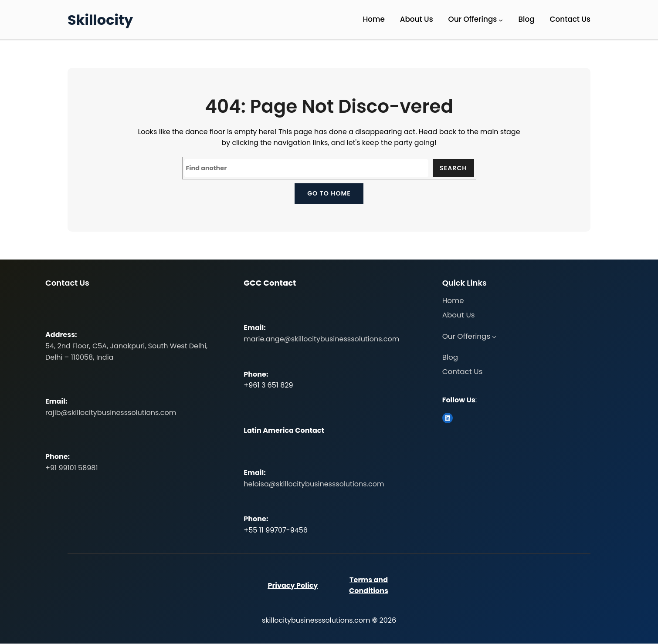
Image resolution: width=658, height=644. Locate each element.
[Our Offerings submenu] (501, 20)
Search (453, 168)
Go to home (329, 193)
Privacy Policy (293, 585)
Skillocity (100, 20)
